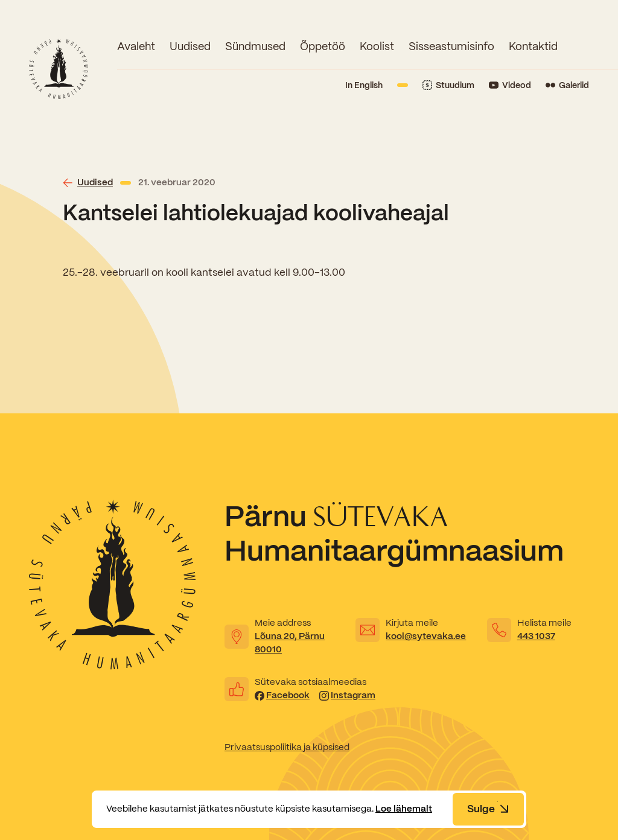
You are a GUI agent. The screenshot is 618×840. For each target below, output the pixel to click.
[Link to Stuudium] (448, 85)
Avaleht (136, 46)
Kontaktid (533, 46)
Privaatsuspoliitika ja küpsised (287, 747)
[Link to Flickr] (567, 85)
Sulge (488, 809)
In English (364, 85)
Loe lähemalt (404, 809)
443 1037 (536, 636)
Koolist (377, 46)
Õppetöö (323, 46)
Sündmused (255, 46)
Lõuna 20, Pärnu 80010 (290, 643)
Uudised (190, 46)
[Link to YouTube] (510, 85)
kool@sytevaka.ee (426, 636)
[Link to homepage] (59, 69)
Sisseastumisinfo (451, 46)
